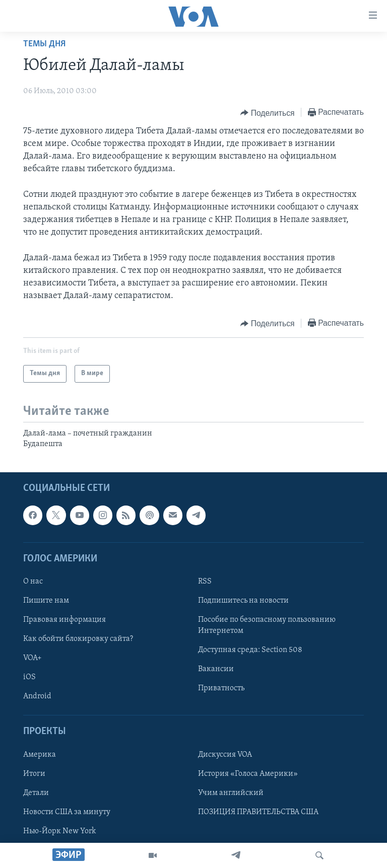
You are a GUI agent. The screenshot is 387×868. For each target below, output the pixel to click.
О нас (33, 582)
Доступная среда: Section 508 (250, 650)
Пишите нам (46, 601)
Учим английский (231, 793)
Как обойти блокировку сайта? (78, 639)
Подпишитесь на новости (243, 601)
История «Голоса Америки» (248, 774)
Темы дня (44, 44)
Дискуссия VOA (225, 755)
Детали (36, 793)
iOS (29, 677)
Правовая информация (64, 620)
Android (37, 696)
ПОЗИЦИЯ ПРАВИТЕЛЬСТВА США (258, 812)
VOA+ (33, 658)
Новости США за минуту (67, 812)
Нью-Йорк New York (59, 831)
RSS (205, 582)
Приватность (221, 688)
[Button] (267, 113)
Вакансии (216, 669)
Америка (40, 755)
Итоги (34, 774)
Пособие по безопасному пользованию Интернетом (267, 625)
